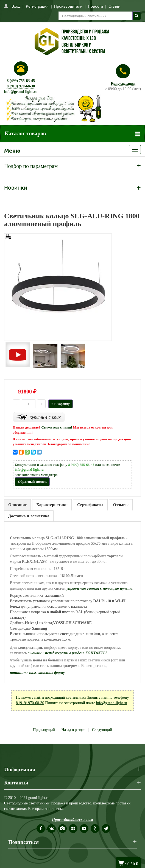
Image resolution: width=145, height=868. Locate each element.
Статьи (114, 6)
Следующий (102, 730)
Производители (68, 6)
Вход (16, 6)
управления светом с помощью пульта (99, 588)
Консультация (123, 83)
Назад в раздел (74, 730)
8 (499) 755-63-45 (21, 81)
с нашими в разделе (67, 653)
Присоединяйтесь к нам (72, 820)
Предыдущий (44, 730)
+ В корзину (61, 404)
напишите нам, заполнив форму (37, 673)
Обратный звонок (32, 482)
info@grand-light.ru (21, 92)
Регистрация (37, 6)
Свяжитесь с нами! (57, 427)
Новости (95, 6)
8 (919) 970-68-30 (21, 86)
